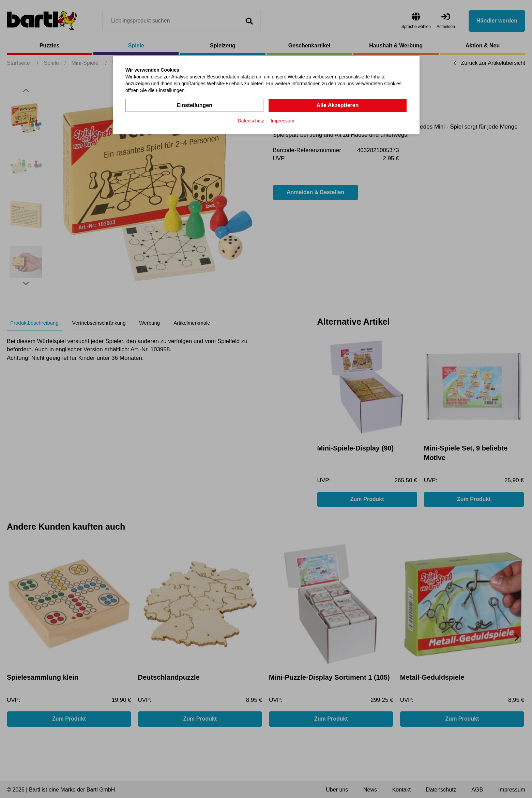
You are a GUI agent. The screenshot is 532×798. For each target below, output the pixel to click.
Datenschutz (251, 121)
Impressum (282, 121)
